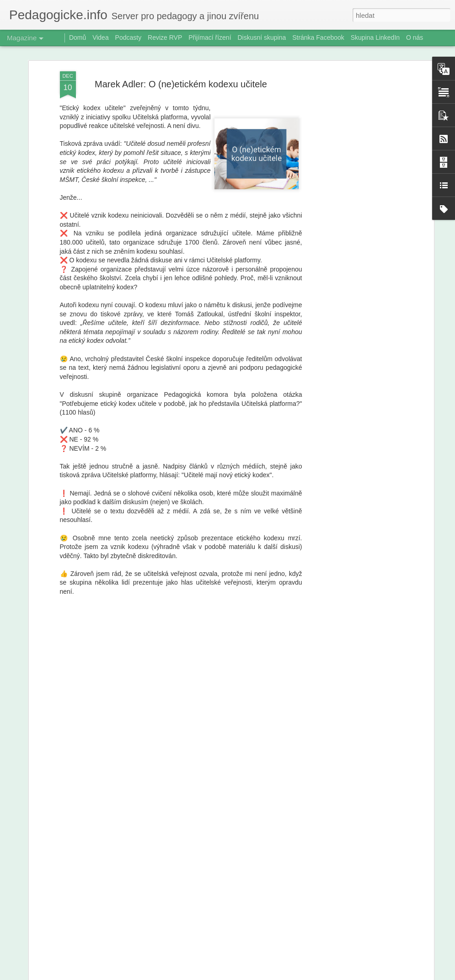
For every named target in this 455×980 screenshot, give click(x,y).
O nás (415, 37)
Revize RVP (165, 37)
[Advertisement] (353, 215)
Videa (101, 37)
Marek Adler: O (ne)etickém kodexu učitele (181, 84)
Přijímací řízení (210, 37)
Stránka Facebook (318, 37)
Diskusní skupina (262, 37)
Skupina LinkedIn (375, 37)
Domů (78, 37)
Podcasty (128, 37)
